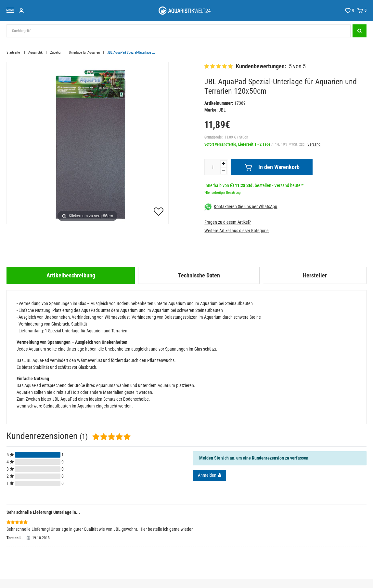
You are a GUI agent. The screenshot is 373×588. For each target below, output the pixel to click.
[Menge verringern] (224, 171)
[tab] (71, 275)
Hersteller (315, 275)
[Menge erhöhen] (224, 164)
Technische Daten (199, 275)
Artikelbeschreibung (71, 275)
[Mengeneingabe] (212, 167)
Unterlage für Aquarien (84, 53)
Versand (314, 144)
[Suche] (360, 31)
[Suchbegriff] (179, 31)
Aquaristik (35, 53)
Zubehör (56, 53)
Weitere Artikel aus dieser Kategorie (237, 231)
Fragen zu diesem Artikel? (228, 222)
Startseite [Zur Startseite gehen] (14, 53)
